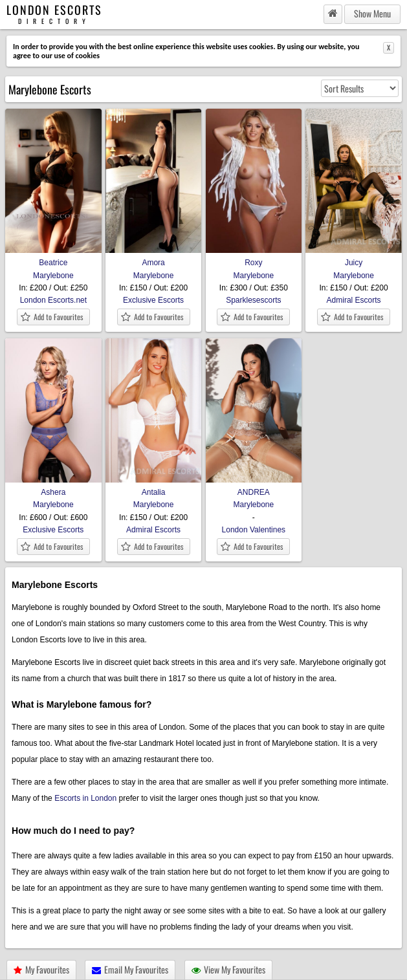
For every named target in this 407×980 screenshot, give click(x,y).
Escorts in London (85, 798)
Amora (154, 258)
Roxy (254, 258)
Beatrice (53, 258)
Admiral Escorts (354, 300)
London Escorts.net (53, 300)
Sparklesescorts (253, 300)
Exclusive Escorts (153, 300)
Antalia (154, 488)
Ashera (53, 488)
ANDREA (254, 488)
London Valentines (254, 530)
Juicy (354, 258)
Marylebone (53, 276)
